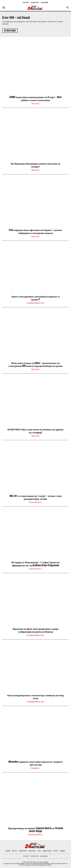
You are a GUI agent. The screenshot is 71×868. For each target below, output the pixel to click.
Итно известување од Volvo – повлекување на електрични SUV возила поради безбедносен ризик (35, 364)
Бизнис (35, 768)
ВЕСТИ (35, 104)
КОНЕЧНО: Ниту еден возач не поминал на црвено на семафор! (36, 431)
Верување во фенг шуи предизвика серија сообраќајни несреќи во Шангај (35, 630)
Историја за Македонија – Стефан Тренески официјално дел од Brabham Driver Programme (35, 564)
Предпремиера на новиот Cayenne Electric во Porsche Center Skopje (35, 830)
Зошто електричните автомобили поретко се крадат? (35, 298)
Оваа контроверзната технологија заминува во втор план (36, 697)
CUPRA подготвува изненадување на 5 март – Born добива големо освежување (35, 99)
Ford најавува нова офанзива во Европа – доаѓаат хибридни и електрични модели (35, 231)
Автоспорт (35, 569)
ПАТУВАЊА (35, 502)
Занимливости (35, 303)
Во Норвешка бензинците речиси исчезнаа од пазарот (35, 165)
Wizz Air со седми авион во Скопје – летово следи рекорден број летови (35, 497)
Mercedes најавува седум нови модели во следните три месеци (36, 763)
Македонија (35, 835)
